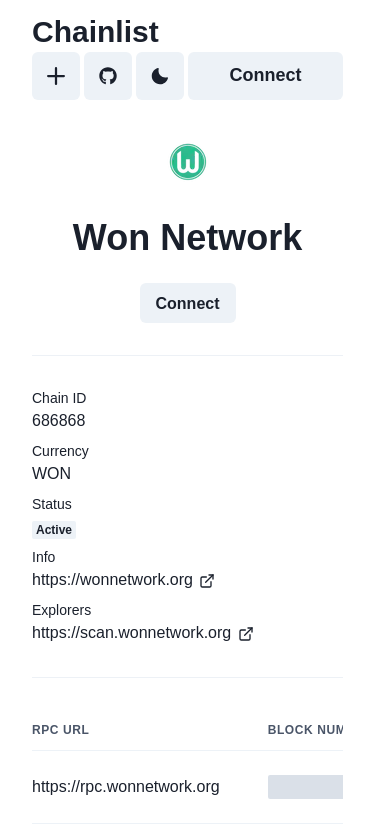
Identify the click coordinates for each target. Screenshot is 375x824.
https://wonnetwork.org (123, 580)
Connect (266, 75)
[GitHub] (108, 76)
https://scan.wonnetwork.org (143, 633)
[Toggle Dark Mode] (160, 76)
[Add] (56, 76)
